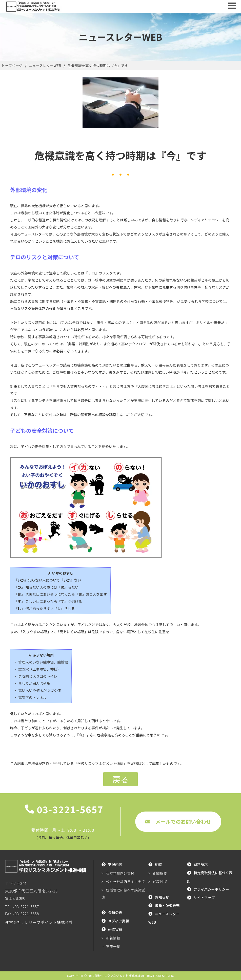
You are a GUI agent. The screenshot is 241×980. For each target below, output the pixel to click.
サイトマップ (204, 898)
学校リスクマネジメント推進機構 (118, 976)
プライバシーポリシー (211, 889)
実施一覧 (113, 946)
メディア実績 (119, 921)
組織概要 (160, 873)
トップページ (12, 66)
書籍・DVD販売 (167, 905)
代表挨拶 (160, 882)
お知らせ (162, 897)
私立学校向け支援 (120, 873)
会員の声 (115, 912)
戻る (120, 779)
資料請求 (201, 864)
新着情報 (113, 938)
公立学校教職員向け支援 (126, 882)
